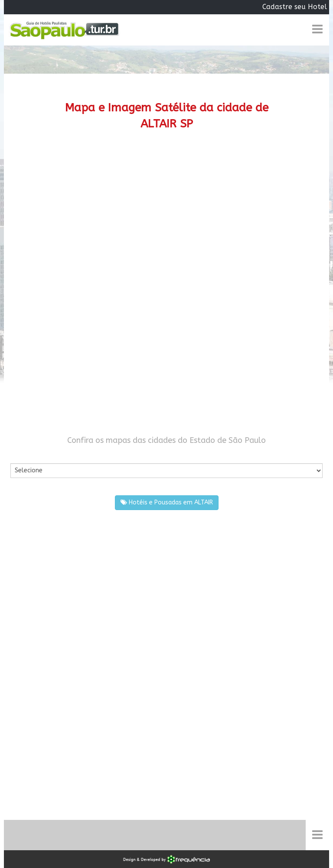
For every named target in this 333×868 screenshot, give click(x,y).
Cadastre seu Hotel (295, 7)
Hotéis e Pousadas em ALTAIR (167, 502)
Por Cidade (25, 455)
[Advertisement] (166, 214)
